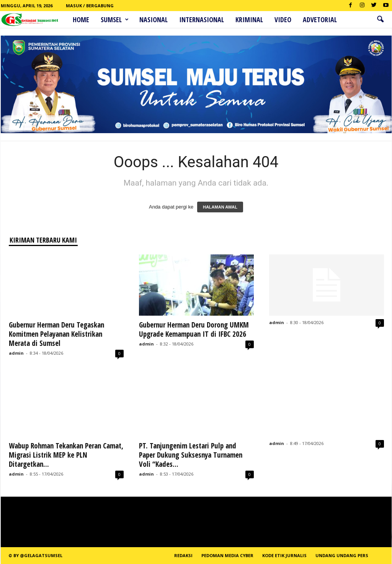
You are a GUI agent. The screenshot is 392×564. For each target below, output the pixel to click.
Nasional (154, 20)
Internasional (202, 20)
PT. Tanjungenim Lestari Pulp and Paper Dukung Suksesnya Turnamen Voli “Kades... (191, 455)
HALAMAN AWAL (220, 207)
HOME (81, 20)
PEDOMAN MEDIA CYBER (227, 555)
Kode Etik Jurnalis (284, 555)
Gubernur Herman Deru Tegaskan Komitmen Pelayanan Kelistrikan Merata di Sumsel (56, 334)
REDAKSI (183, 555)
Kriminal (249, 20)
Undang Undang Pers (342, 555)
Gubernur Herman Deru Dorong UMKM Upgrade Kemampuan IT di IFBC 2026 (194, 329)
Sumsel (115, 20)
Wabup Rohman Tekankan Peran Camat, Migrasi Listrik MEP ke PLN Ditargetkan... (66, 455)
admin (16, 353)
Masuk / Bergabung (90, 6)
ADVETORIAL (320, 20)
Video (283, 20)
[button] (380, 20)
